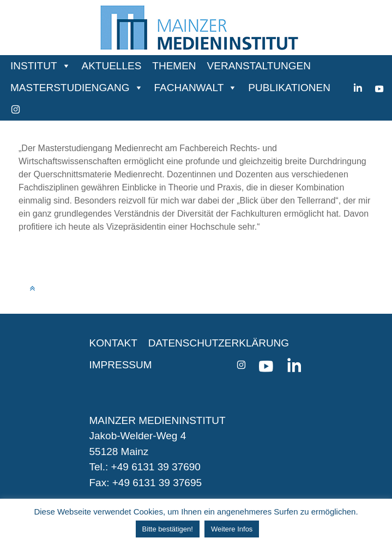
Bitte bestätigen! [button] (168, 529)
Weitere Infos (232, 529)
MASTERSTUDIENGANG (70, 88)
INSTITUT (34, 66)
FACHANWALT (189, 88)
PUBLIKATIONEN (289, 88)
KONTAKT (113, 343)
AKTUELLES (112, 66)
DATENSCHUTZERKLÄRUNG (219, 343)
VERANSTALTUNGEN (259, 66)
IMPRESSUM (121, 365)
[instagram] (16, 110)
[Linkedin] (358, 88)
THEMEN (174, 66)
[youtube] (379, 88)
